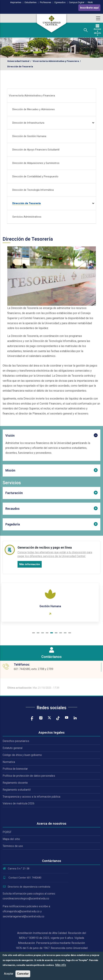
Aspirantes (16, 2)
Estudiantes (31, 2)
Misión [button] (10, 470)
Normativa (9, 762)
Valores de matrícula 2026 (18, 803)
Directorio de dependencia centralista (26, 887)
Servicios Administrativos (27, 217)
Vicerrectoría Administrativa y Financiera (56, 61)
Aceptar (9, 974)
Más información (30, 564)
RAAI (90, 2)
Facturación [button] (14, 493)
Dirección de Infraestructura (28, 123)
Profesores (46, 2)
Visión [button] (10, 436)
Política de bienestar (15, 769)
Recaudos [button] (13, 509)
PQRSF (7, 832)
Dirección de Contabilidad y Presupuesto (35, 176)
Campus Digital (77, 2)
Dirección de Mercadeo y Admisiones (34, 109)
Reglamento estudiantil (17, 790)
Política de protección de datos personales (29, 776)
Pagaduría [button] (13, 524)
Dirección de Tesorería (26, 203)
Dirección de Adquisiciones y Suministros (36, 163)
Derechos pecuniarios (16, 741)
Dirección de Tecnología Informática (33, 190)
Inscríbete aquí (89, 8)
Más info (61, 965)
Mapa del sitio (11, 839)
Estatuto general (13, 748)
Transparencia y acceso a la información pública (31, 797)
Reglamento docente (15, 783)
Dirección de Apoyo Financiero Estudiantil (36, 150)
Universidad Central (18, 61)
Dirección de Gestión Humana (29, 136)
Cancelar (23, 974)
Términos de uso (13, 846)
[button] (34, 633)
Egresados (60, 2)
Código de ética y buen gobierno (22, 755)
